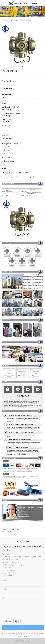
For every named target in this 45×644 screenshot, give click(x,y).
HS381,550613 (15, 529)
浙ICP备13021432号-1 (22, 641)
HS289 (9, 532)
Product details (9, 81)
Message (5, 607)
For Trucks (14, 20)
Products (5, 20)
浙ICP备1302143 (28, 634)
